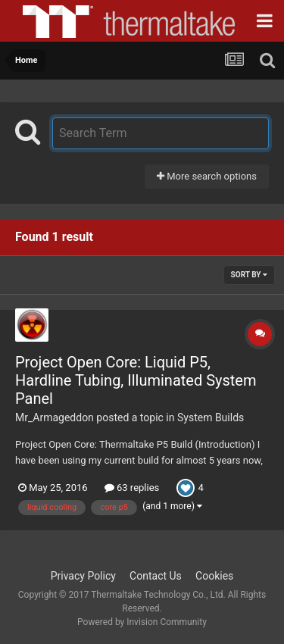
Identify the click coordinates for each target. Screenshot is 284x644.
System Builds (211, 417)
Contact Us (156, 576)
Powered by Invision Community (142, 622)
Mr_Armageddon (55, 417)
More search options (207, 176)
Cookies (214, 576)
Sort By (249, 275)
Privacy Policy (83, 576)
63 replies (132, 488)
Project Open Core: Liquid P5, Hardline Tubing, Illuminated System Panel (136, 380)
